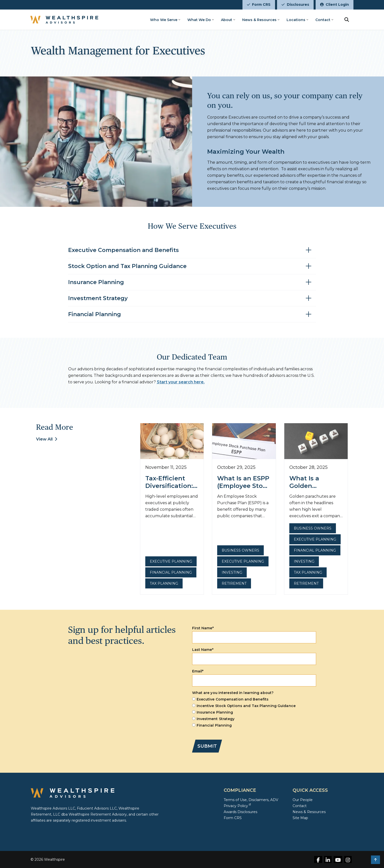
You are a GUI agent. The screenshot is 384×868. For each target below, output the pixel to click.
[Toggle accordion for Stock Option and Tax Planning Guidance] (192, 266)
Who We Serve (164, 20)
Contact (323, 20)
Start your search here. (181, 382)
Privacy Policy (237, 806)
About (227, 20)
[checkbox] (254, 712)
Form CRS (259, 5)
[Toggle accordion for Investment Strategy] (192, 298)
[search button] (347, 20)
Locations (296, 20)
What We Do (199, 20)
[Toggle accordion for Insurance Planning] (192, 282)
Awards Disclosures (240, 812)
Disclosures (295, 5)
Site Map (300, 818)
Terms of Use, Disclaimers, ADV (251, 800)
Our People (303, 800)
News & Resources (259, 20)
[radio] (254, 699)
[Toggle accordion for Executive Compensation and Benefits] (192, 250)
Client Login (335, 5)
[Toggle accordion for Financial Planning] (192, 315)
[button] (375, 860)
